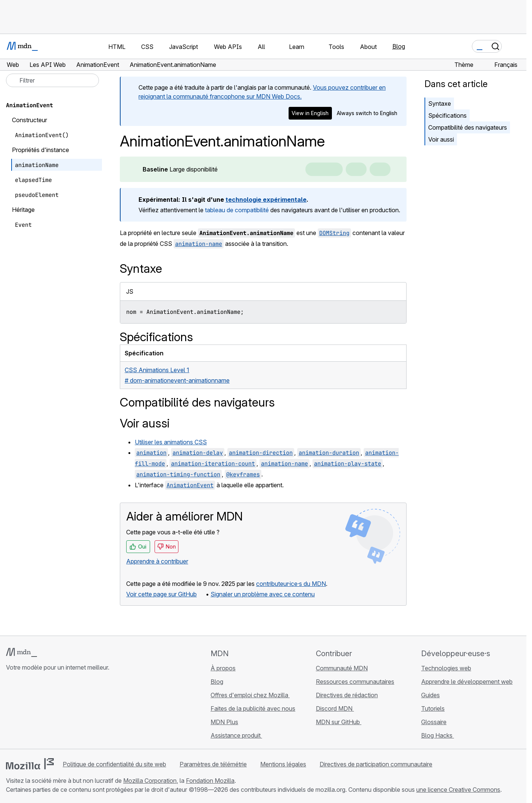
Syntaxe (440, 104)
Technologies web (446, 668)
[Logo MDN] (21, 652)
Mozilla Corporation (150, 781)
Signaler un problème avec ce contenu (263, 594)
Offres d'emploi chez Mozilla (250, 695)
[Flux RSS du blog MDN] (64, 712)
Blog (399, 46)
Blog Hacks (438, 735)
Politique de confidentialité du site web (114, 764)
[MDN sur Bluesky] (24, 712)
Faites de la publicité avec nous (253, 708)
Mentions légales (283, 764)
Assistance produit (236, 735)
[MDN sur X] (37, 712)
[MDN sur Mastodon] (51, 712)
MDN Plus (224, 722)
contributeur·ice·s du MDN (291, 584)
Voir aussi (441, 139)
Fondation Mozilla (210, 781)
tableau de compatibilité (237, 210)
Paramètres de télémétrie (213, 764)
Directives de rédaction (347, 695)
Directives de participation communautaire (376, 764)
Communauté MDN (342, 668)
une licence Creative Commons (458, 790)
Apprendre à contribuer (157, 561)
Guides (430, 695)
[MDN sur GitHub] (10, 712)
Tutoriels (433, 708)
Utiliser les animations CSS (171, 442)
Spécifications (447, 115)
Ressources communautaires (355, 682)
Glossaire (434, 722)
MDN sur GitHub (339, 722)
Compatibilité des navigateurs (468, 127)
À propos (223, 668)
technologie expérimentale (266, 200)
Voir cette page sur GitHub (161, 594)
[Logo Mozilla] (30, 764)
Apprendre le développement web (467, 682)
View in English (310, 113)
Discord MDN (335, 708)
